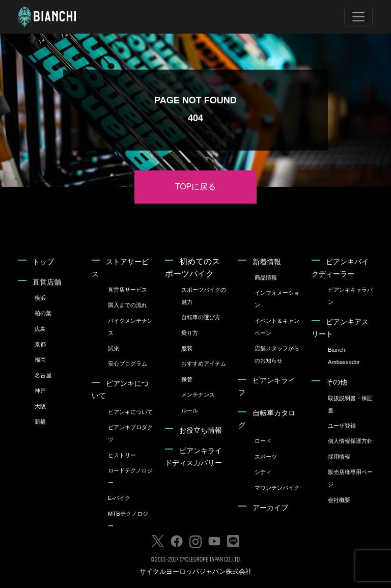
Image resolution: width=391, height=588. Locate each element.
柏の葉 (43, 313)
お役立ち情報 (201, 430)
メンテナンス (198, 395)
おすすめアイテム (204, 363)
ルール (190, 410)
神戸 (40, 390)
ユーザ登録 (342, 426)
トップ (43, 262)
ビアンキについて (130, 412)
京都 (40, 344)
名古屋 (43, 375)
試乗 (114, 348)
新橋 (40, 422)
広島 (40, 329)
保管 (187, 379)
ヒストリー (122, 455)
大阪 (40, 406)
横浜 (40, 298)
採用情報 (339, 457)
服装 (187, 348)
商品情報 (266, 277)
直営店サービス (128, 290)
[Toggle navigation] (358, 17)
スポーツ (266, 457)
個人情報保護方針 (350, 441)
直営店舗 (47, 282)
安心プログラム (128, 363)
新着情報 (267, 262)
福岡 (40, 359)
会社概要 (339, 500)
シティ (263, 472)
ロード (263, 441)
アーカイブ (270, 508)
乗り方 (190, 333)
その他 (337, 382)
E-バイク (119, 498)
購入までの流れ (128, 305)
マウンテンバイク (277, 488)
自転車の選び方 (201, 317)
